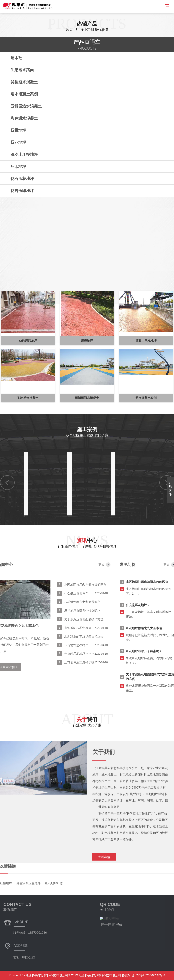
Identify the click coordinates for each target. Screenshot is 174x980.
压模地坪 (18, 130)
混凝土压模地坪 (24, 154)
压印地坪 (18, 167)
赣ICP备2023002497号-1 (148, 975)
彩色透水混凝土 (24, 118)
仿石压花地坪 (22, 179)
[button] (6, 323)
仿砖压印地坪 (22, 191)
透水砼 (16, 58)
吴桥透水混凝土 (24, 82)
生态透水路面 (22, 70)
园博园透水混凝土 (26, 106)
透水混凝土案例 (24, 94)
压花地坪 (18, 142)
